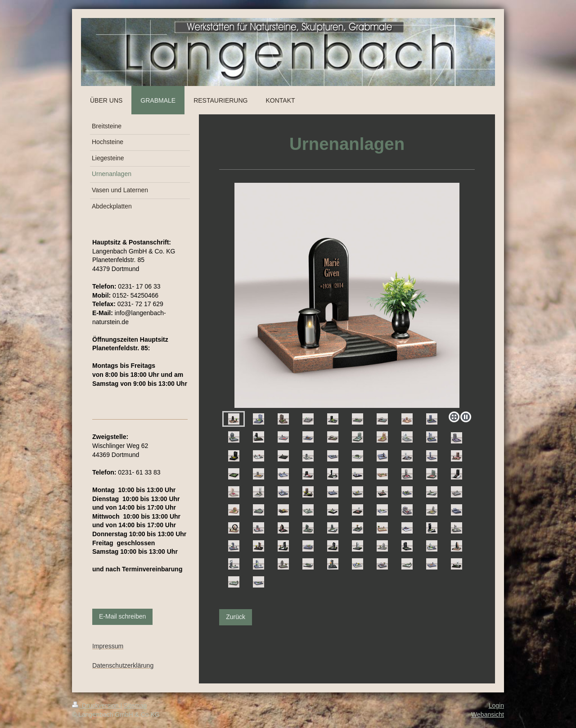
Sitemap (135, 705)
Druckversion (96, 705)
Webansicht (488, 714)
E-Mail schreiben (122, 616)
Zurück (236, 617)
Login (496, 705)
